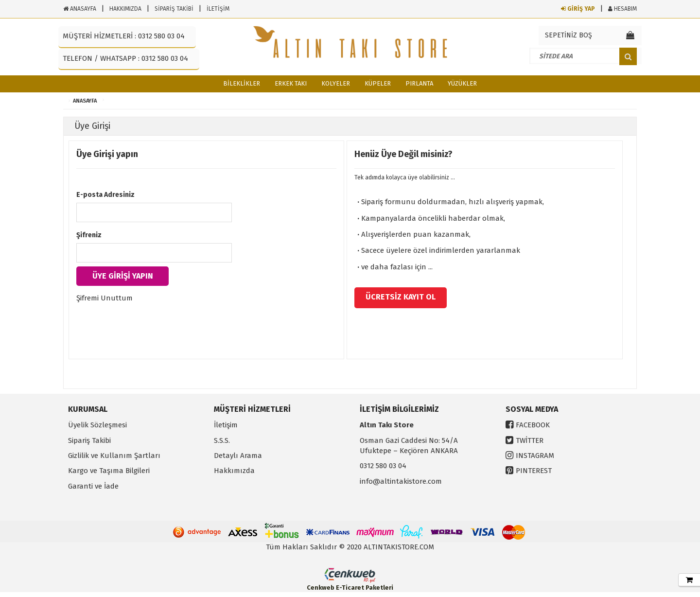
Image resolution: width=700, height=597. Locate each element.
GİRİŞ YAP (578, 9)
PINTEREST (534, 471)
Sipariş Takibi (89, 440)
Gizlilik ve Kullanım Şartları (114, 456)
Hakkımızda (234, 471)
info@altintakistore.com (401, 481)
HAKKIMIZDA (125, 9)
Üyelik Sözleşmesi (97, 425)
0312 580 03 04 (383, 466)
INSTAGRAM (535, 456)
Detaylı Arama (238, 456)
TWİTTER (530, 440)
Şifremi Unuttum (105, 298)
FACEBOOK (533, 425)
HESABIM (622, 9)
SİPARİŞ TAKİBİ (174, 9)
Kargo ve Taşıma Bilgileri (109, 471)
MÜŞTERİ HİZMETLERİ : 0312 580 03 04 (124, 36)
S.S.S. (222, 440)
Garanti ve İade (93, 486)
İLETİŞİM (218, 9)
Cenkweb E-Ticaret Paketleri (350, 588)
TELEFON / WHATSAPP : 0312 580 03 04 (125, 58)
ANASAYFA (80, 9)
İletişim (226, 425)
